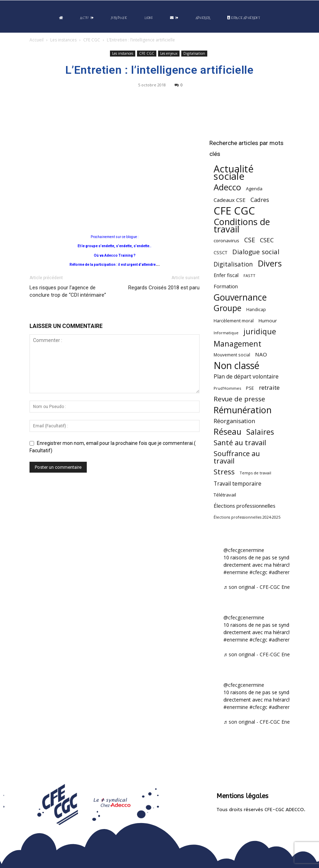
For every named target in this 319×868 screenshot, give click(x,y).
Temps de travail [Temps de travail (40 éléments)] (255, 473)
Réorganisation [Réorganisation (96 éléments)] (234, 421)
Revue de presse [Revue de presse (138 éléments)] (239, 399)
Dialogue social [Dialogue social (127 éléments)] (256, 252)
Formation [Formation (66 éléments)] (226, 286)
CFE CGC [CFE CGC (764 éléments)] (234, 211)
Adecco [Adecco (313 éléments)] (227, 187)
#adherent (281, 572)
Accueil (37, 40)
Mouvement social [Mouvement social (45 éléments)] (232, 355)
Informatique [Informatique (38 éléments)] (226, 333)
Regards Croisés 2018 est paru (164, 288)
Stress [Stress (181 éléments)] (224, 472)
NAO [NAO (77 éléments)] (261, 354)
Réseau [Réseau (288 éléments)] (227, 432)
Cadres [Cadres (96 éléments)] (260, 200)
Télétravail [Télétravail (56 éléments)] (225, 495)
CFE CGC (92, 40)
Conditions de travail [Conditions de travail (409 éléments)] (242, 225)
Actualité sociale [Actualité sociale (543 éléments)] (234, 172)
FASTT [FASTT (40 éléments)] (249, 275)
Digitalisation (194, 53)
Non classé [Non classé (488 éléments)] (236, 366)
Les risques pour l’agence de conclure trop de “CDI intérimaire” (68, 291)
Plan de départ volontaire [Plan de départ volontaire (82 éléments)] (246, 377)
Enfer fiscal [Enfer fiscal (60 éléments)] (226, 275)
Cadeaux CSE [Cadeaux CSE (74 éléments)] (230, 200)
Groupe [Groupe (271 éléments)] (227, 308)
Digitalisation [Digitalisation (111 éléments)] (233, 264)
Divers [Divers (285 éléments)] (270, 264)
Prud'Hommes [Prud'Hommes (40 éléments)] (227, 388)
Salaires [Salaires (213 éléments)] (260, 432)
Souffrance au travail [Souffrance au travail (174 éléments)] (237, 457)
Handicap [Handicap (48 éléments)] (256, 310)
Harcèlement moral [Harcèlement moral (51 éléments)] (234, 321)
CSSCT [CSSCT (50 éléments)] (220, 252)
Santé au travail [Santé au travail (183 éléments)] (240, 443)
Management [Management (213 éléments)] (237, 344)
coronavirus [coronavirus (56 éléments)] (226, 241)
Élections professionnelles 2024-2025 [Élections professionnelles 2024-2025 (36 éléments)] (247, 517)
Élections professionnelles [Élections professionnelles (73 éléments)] (245, 506)
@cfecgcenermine (244, 550)
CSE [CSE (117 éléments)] (250, 240)
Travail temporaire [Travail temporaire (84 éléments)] (237, 484)
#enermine (236, 572)
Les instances (63, 40)
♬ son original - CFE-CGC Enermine (263, 587)
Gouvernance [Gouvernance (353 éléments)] (240, 297)
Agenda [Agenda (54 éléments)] (254, 189)
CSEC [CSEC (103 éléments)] (267, 240)
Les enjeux (169, 53)
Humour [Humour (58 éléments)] (268, 321)
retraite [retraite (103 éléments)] (269, 387)
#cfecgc (258, 572)
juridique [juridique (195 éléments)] (260, 332)
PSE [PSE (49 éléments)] (250, 388)
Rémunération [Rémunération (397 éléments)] (243, 410)
